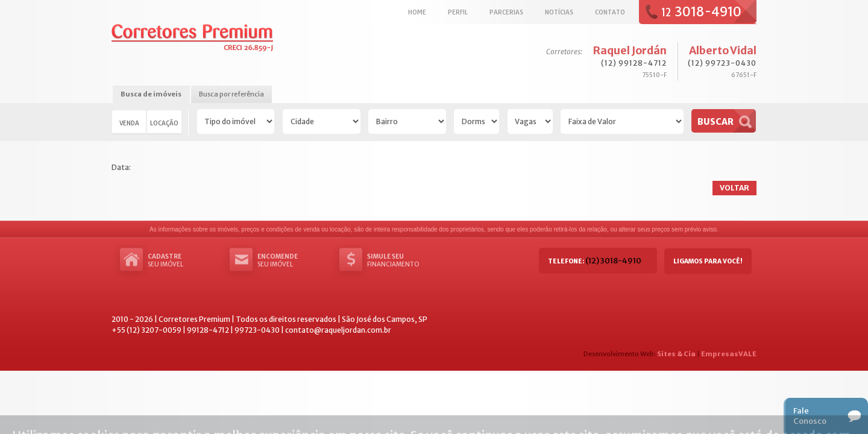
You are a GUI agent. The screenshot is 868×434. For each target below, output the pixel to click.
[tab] (151, 95)
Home (417, 12)
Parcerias (506, 12)
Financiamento (403, 260)
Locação (164, 123)
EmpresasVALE (729, 354)
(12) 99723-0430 (722, 63)
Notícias (559, 12)
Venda (129, 123)
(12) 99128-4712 (634, 63)
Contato (610, 12)
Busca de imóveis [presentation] (151, 94)
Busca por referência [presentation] (231, 94)
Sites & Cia (676, 354)
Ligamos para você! (708, 261)
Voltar (734, 188)
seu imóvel (184, 260)
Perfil (458, 12)
